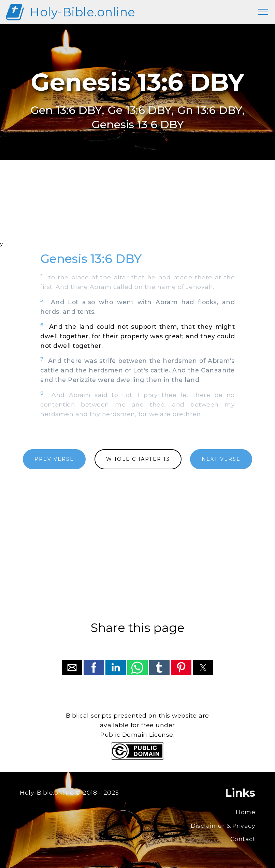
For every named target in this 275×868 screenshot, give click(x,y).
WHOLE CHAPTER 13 (138, 459)
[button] (72, 667)
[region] (137, 209)
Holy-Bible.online (83, 12)
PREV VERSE (54, 459)
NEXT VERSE (221, 459)
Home (245, 812)
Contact (243, 839)
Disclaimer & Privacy (223, 826)
